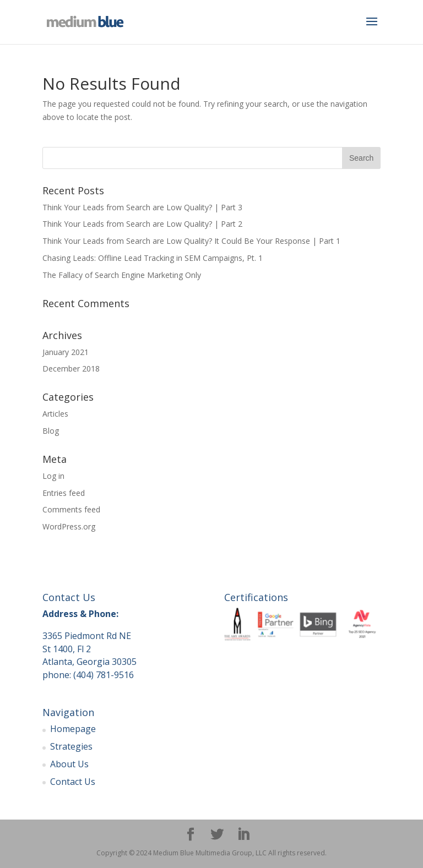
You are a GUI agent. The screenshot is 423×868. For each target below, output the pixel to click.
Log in (53, 476)
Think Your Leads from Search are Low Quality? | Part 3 (142, 207)
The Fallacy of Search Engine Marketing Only (122, 275)
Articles (55, 414)
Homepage (73, 729)
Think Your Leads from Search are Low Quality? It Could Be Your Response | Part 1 (191, 241)
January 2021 (66, 352)
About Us (69, 764)
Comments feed (71, 509)
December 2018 (71, 369)
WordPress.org (69, 526)
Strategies (71, 746)
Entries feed (64, 493)
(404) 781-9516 (104, 675)
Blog (51, 431)
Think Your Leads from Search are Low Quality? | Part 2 (142, 224)
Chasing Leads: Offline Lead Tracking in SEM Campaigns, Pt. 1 (153, 258)
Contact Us (73, 782)
